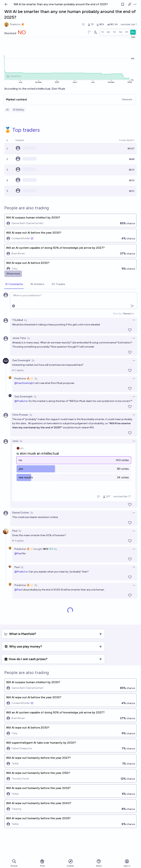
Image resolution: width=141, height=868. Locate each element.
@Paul (18, 554)
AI (7, 110)
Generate (127, 99)
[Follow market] (123, 4)
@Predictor (21, 401)
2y (25, 320)
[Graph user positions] (95, 32)
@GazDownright (24, 383)
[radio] (103, 32)
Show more (13, 274)
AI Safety (19, 110)
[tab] (14, 284)
